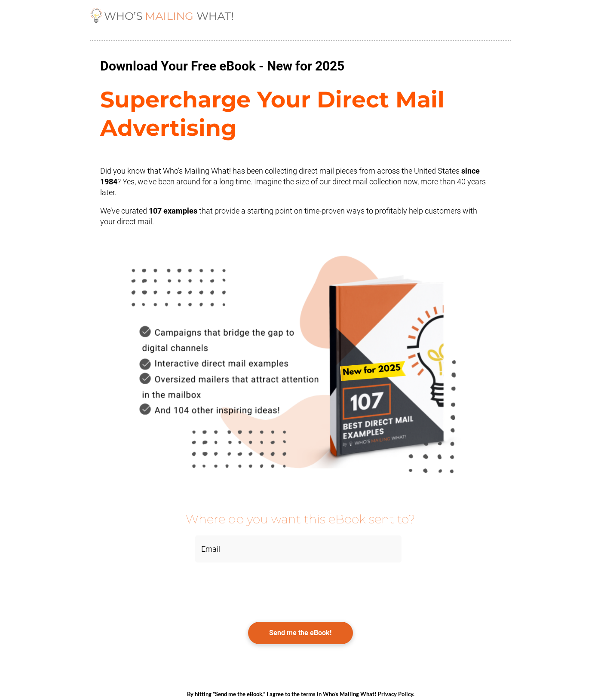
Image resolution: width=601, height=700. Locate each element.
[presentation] (156, 588)
